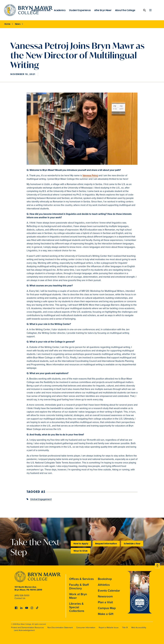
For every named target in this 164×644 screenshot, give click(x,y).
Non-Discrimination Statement (60, 628)
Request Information (106, 543)
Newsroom (105, 596)
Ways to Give (80, 551)
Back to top (157, 565)
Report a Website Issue (109, 628)
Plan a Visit (105, 602)
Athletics (104, 585)
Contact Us (20, 598)
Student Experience (80, 10)
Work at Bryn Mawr (78, 596)
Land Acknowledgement (24, 630)
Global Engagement (41, 499)
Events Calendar (109, 590)
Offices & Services (81, 579)
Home (7, 24)
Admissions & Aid (41, 10)
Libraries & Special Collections (77, 607)
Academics (60, 10)
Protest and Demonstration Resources (28, 628)
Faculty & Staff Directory (79, 586)
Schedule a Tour (132, 543)
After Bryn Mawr (103, 10)
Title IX (125, 628)
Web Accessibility (139, 628)
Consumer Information (86, 628)
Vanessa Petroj (90, 175)
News (18, 24)
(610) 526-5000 (22, 595)
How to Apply (81, 543)
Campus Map (107, 608)
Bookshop (105, 579)
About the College (125, 10)
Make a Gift (106, 614)
